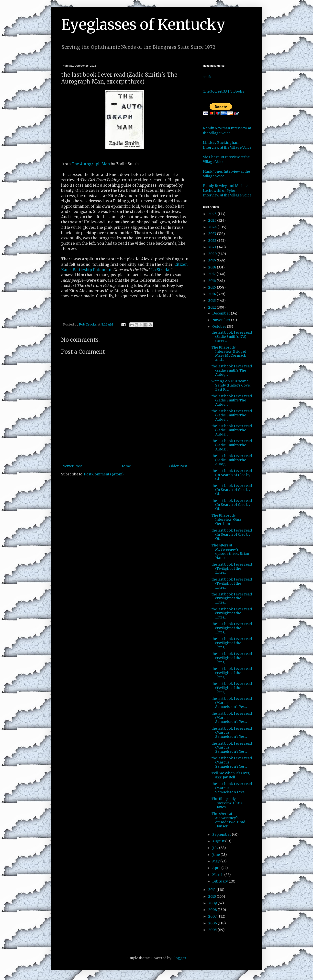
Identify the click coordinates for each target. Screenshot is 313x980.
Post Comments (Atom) (104, 474)
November (222, 320)
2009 (213, 903)
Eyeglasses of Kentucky (143, 24)
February (220, 881)
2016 (212, 281)
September (222, 835)
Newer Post (72, 466)
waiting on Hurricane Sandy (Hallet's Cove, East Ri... (231, 385)
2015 (213, 287)
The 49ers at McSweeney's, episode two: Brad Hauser (228, 820)
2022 (213, 241)
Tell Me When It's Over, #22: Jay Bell (231, 775)
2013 (212, 301)
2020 (213, 254)
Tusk (207, 77)
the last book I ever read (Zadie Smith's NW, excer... (232, 337)
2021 (213, 247)
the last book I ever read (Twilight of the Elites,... (232, 569)
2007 (213, 916)
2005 (213, 930)
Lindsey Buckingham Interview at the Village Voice (227, 145)
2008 (213, 910)
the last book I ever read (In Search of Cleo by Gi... (232, 475)
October (220, 327)
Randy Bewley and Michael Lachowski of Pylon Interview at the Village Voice (227, 190)
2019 (212, 261)
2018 (213, 267)
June (216, 855)
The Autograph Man (91, 164)
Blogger (179, 958)
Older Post (178, 466)
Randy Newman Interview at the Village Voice (227, 131)
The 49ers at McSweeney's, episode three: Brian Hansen (230, 551)
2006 (213, 923)
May (216, 861)
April (217, 868)
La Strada (160, 270)
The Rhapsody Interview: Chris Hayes (227, 803)
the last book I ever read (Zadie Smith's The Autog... (232, 370)
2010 (212, 896)
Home (126, 466)
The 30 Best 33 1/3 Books (224, 91)
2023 (213, 234)
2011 (212, 890)
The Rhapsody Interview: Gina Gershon (226, 520)
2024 (213, 227)
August (219, 841)
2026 (213, 214)
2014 (212, 294)
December (222, 313)
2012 (212, 307)
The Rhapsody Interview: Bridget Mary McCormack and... (229, 353)
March (218, 875)
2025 (213, 220)
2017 (212, 274)
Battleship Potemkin (92, 270)
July (216, 848)
